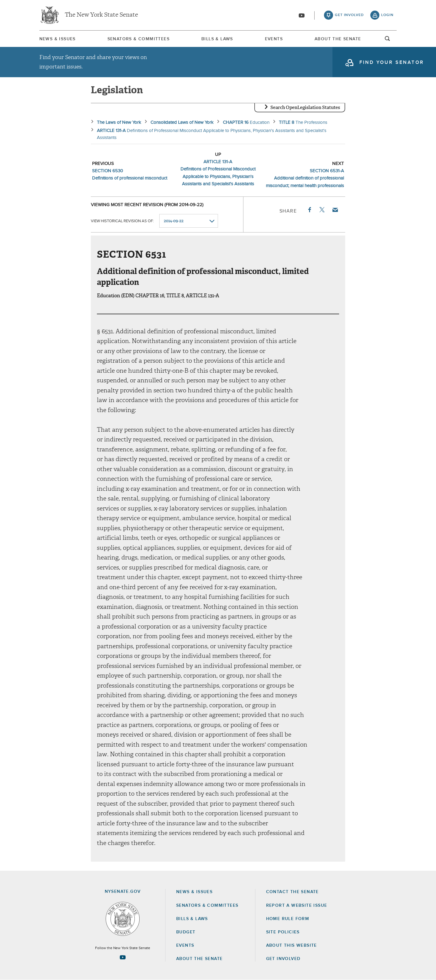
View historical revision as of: (122, 221)
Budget (186, 932)
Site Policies (283, 932)
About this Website (292, 945)
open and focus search (388, 40)
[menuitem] (58, 39)
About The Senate (338, 39)
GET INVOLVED (283, 959)
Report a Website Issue (297, 906)
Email (335, 210)
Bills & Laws (217, 39)
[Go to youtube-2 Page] (123, 957)
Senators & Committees (139, 39)
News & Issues (58, 39)
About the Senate (199, 959)
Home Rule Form (288, 919)
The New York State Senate (101, 15)
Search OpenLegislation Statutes (305, 107)
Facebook (309, 210)
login (387, 15)
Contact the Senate (292, 892)
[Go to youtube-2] (302, 15)
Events (274, 39)
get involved (349, 15)
